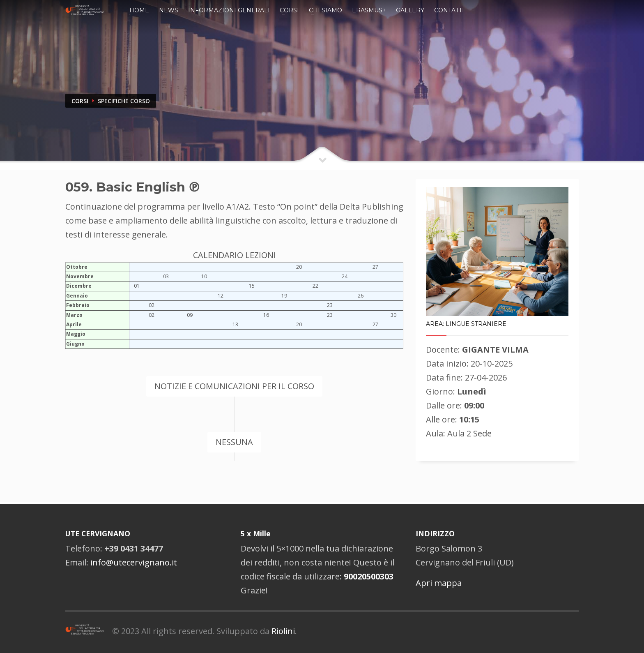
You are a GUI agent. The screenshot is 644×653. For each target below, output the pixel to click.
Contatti (449, 10)
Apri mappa (439, 583)
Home (139, 10)
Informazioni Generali (229, 10)
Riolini (283, 631)
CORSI (80, 101)
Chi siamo (325, 10)
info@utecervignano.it (134, 562)
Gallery (410, 10)
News (169, 10)
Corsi (289, 10)
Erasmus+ (369, 10)
